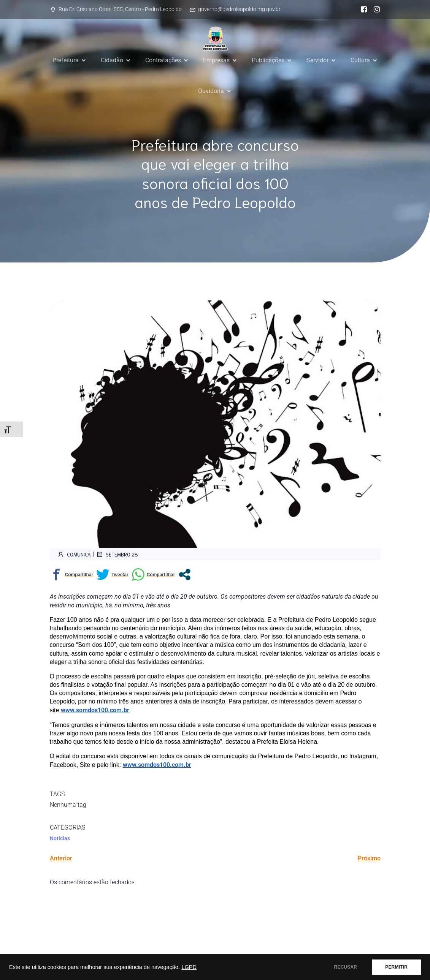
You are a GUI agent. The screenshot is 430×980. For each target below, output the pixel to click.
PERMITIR (396, 967)
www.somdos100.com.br (95, 710)
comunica (74, 554)
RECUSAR (346, 967)
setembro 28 (117, 554)
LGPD (189, 967)
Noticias (60, 838)
